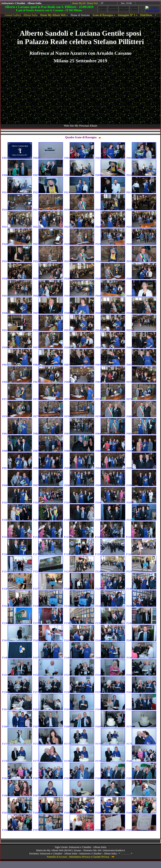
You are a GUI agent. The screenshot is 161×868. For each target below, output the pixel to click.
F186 (17, 795)
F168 (79, 726)
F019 (110, 209)
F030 (141, 244)
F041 (17, 296)
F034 (110, 261)
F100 (141, 485)
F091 (17, 468)
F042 (48, 296)
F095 (141, 468)
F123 (79, 571)
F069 (110, 382)
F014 (110, 192)
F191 (17, 813)
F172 (48, 744)
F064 (110, 365)
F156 (17, 692)
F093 (79, 468)
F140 (141, 623)
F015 (141, 192)
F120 (141, 554)
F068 (79, 382)
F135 (141, 606)
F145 (141, 640)
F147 (48, 658)
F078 (79, 416)
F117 (48, 554)
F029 (110, 244)
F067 (48, 382)
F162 (48, 709)
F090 (141, 451)
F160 (141, 692)
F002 (48, 158)
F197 (48, 830)
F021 (17, 227)
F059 (110, 347)
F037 (48, 278)
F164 (110, 709)
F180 (141, 761)
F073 (79, 399)
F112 (48, 537)
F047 (48, 313)
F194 (110, 813)
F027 (48, 244)
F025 (141, 227)
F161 (17, 709)
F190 (141, 795)
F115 (141, 537)
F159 (110, 692)
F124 (110, 571)
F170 (141, 726)
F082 (48, 433)
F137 (48, 623)
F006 (17, 175)
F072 (48, 399)
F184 (110, 778)
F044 (110, 296)
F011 (17, 192)
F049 (110, 313)
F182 (48, 778)
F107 (48, 520)
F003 (79, 158)
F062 (48, 365)
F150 (141, 658)
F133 (79, 606)
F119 (110, 554)
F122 (48, 571)
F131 (17, 606)
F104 (110, 502)
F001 (17, 158)
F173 (79, 744)
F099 (110, 485)
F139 (110, 623)
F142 (48, 640)
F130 (141, 589)
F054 (110, 330)
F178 (79, 761)
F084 (110, 433)
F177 (48, 761)
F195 (141, 813)
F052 (48, 330)
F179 (110, 761)
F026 (17, 244)
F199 (110, 830)
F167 (48, 726)
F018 (79, 209)
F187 (48, 795)
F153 (79, 675)
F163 (79, 709)
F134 (110, 606)
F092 (48, 468)
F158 (79, 692)
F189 (110, 795)
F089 (110, 451)
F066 (17, 382)
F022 (48, 227)
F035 (141, 261)
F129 (110, 589)
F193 (79, 813)
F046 (17, 313)
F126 (17, 589)
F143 (79, 640)
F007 (48, 175)
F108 (79, 520)
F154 (110, 675)
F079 (110, 416)
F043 (79, 296)
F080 (141, 416)
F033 (79, 261)
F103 (79, 502)
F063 (79, 365)
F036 (17, 278)
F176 (17, 761)
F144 (110, 640)
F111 (17, 537)
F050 (141, 313)
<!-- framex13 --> (80, 841)
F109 (110, 520)
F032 (48, 261)
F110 (141, 520)
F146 (17, 658)
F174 (110, 744)
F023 (79, 227)
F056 (17, 347)
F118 (79, 554)
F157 (48, 692)
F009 (110, 175)
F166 (17, 726)
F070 (141, 382)
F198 (79, 830)
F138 (79, 623)
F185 (141, 778)
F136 (17, 623)
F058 (79, 347)
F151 (17, 675)
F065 (141, 365)
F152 (48, 675)
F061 (17, 365)
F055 (141, 330)
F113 (79, 537)
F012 (48, 192)
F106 (17, 520)
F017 (48, 209)
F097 (48, 485)
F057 (48, 347)
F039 (110, 278)
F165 (141, 709)
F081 (17, 433)
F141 (17, 640)
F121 (17, 571)
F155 (141, 675)
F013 (79, 192)
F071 (17, 399)
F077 (48, 416)
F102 (48, 502)
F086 (17, 451)
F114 (110, 537)
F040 (141, 278)
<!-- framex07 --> (148, 3)
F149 (110, 658)
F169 (110, 726)
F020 (141, 209)
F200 (141, 830)
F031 (17, 261)
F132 (48, 606)
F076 (17, 416)
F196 (17, 830)
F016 (17, 209)
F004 (110, 158)
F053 (79, 330)
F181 (17, 778)
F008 (79, 175)
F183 (79, 778)
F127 (48, 589)
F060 (141, 347)
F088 (79, 451)
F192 (48, 813)
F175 (141, 744)
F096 (17, 485)
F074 (110, 399)
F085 (141, 433)
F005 (141, 158)
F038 (79, 278)
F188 (79, 795)
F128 (79, 589)
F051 (17, 330)
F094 (110, 468)
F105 (141, 502)
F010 (141, 175)
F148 (79, 658)
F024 (110, 227)
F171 (17, 744)
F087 (48, 451)
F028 (79, 244)
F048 (79, 313)
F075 (141, 399)
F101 (17, 502)
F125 (141, 571)
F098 (79, 485)
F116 (17, 554)
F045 (141, 296)
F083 (79, 433)
